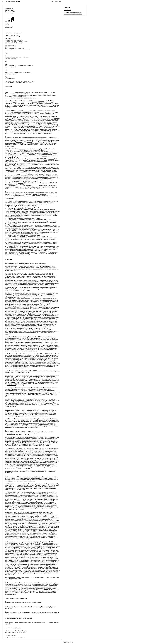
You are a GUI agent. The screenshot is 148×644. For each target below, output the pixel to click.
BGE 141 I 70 (37, 350)
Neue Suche (68, 10)
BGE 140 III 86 (9, 372)
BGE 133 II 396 (12, 385)
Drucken (18, 1)
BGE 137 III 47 (9, 278)
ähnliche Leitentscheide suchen (73, 13)
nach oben (70, 642)
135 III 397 (30, 415)
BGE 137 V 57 (45, 405)
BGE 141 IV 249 (32, 395)
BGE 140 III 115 (16, 415)
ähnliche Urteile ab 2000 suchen (73, 14)
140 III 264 (49, 395)
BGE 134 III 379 (16, 362)
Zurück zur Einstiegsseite (9, 1)
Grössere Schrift (56, 1)
